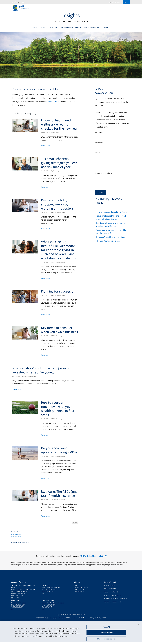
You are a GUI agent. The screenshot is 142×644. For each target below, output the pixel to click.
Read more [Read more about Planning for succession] (46, 316)
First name (99, 133)
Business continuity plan (112, 598)
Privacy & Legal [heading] (110, 584)
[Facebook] (16, 600)
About (44, 27)
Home (35, 27)
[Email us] (12, 600)
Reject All (106, 627)
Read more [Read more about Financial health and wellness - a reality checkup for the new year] (46, 146)
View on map (78, 594)
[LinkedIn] (15, 600)
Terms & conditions (111, 594)
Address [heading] (77, 584)
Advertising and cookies (112, 604)
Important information (114, 2)
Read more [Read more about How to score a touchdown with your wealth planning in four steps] (46, 437)
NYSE (90, 620)
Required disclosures (16, 537)
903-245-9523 (50, 594)
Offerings (54, 27)
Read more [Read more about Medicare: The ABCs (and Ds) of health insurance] (46, 518)
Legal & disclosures (110, 591)
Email (97, 153)
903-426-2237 (19, 598)
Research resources (16, 538)
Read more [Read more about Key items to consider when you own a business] (46, 356)
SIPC (103, 620)
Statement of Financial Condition (115, 601)
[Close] (139, 625)
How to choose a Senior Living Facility (112, 212)
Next (75, 525)
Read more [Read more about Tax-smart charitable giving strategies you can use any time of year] (46, 188)
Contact (105, 27)
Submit (100, 193)
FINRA (96, 620)
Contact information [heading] (19, 584)
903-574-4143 (50, 609)
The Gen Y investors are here (108, 241)
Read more (17, 391)
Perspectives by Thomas (71, 27)
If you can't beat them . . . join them (111, 237)
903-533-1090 (21, 596)
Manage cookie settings (106, 639)
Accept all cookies (106, 632)
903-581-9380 (52, 592)
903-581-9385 (21, 607)
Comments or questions (103, 173)
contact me (52, 102)
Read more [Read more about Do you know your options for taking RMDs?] (46, 481)
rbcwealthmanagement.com (18, 2)
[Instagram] (18, 600)
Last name (99, 143)
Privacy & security (110, 588)
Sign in (126, 2)
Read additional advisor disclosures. (20, 545)
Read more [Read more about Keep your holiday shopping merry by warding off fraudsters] (46, 229)
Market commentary (91, 27)
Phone (97, 163)
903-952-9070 (19, 609)
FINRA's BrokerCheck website (92, 558)
